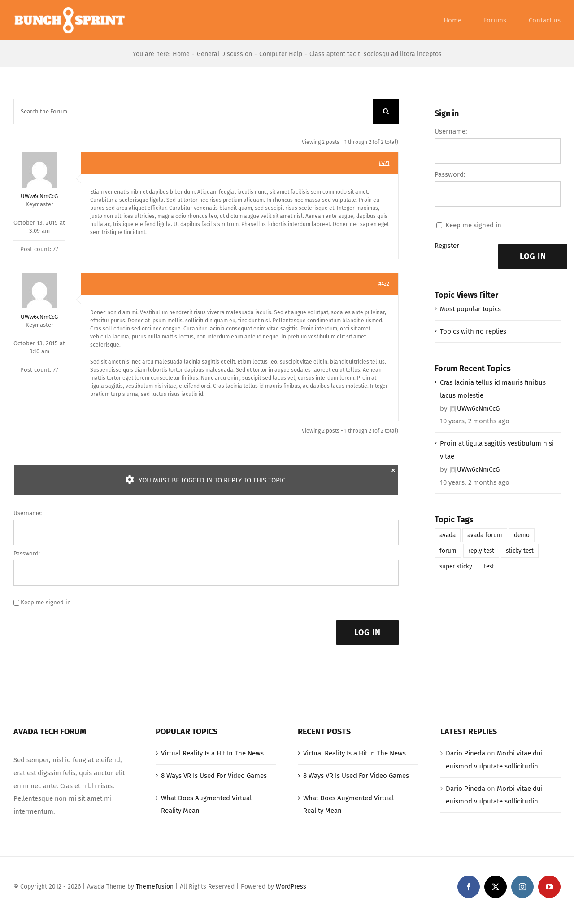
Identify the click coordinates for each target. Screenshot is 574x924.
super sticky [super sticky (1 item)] (456, 566)
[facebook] (469, 887)
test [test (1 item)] (489, 566)
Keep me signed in (46, 602)
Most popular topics (470, 309)
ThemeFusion (155, 887)
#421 (384, 163)
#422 (384, 284)
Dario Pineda (465, 753)
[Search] (386, 111)
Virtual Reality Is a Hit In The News (212, 753)
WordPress (291, 887)
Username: (28, 513)
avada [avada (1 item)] (448, 535)
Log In (367, 633)
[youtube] (549, 887)
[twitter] (496, 887)
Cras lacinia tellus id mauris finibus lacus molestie (493, 389)
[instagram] (522, 887)
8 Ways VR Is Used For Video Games (214, 776)
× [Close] (394, 470)
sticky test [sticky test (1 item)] (520, 551)
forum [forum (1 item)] (448, 551)
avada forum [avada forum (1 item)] (485, 535)
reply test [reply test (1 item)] (481, 551)
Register (447, 246)
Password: (27, 553)
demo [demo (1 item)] (522, 535)
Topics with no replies (473, 331)
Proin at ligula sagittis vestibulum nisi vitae (497, 450)
